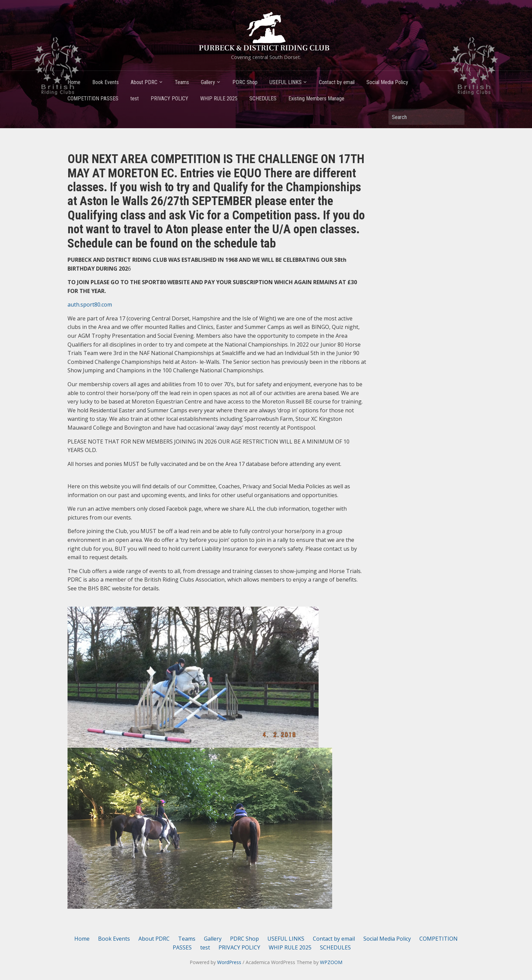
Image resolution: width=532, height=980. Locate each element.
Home (74, 82)
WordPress (229, 962)
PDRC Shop (245, 82)
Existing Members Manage (316, 99)
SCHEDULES (263, 99)
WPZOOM (331, 962)
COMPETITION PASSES (93, 99)
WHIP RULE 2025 (219, 99)
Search (456, 117)
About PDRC (144, 82)
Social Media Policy (387, 82)
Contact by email (337, 82)
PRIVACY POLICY (169, 99)
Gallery (208, 82)
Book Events (106, 82)
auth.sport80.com (90, 305)
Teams (182, 82)
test (135, 99)
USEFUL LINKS (286, 82)
